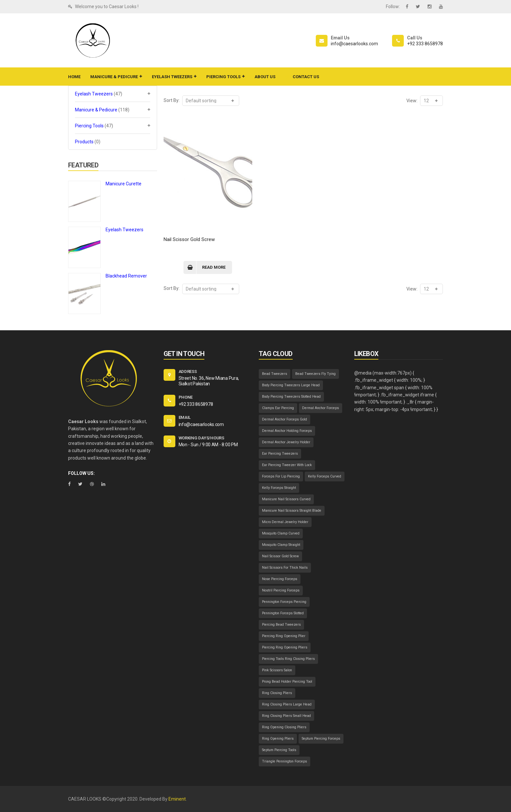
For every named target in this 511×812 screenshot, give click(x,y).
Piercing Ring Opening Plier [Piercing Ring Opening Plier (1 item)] (284, 636)
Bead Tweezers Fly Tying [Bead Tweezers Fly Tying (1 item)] (315, 374)
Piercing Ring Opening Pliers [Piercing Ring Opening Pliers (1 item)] (285, 647)
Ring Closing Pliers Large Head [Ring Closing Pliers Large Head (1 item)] (287, 704)
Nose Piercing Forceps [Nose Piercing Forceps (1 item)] (280, 579)
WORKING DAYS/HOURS (201, 438)
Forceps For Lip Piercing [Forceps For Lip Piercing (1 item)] (281, 476)
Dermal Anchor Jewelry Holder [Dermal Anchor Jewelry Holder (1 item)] (286, 442)
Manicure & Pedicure (96, 110)
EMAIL (185, 417)
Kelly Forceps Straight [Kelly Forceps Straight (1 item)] (279, 488)
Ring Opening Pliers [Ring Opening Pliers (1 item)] (278, 739)
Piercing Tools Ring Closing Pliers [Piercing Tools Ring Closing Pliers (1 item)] (288, 659)
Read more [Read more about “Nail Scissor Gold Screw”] (214, 267)
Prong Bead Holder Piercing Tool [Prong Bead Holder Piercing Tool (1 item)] (287, 682)
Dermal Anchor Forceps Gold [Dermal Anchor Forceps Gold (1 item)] (285, 419)
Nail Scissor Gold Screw (189, 239)
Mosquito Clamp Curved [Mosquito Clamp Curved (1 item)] (281, 533)
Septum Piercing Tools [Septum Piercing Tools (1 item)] (279, 750)
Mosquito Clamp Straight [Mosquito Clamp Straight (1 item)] (281, 545)
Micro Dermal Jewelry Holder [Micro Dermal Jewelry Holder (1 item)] (285, 522)
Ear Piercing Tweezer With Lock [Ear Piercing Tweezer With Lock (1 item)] (287, 465)
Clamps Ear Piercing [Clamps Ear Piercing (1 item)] (278, 408)
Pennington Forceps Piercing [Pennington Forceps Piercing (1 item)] (284, 602)
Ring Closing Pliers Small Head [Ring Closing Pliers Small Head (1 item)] (286, 716)
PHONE (186, 397)
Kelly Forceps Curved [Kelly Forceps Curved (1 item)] (325, 476)
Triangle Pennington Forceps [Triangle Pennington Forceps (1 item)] (285, 761)
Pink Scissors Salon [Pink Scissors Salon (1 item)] (277, 670)
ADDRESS (188, 371)
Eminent (177, 799)
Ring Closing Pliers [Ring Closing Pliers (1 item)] (277, 693)
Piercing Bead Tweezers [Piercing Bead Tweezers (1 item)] (281, 625)
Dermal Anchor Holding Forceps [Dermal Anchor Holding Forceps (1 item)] (287, 431)
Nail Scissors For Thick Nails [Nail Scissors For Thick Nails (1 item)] (285, 568)
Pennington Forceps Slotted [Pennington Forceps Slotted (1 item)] (283, 613)
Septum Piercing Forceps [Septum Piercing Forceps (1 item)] (321, 739)
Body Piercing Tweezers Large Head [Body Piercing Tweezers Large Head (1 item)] (291, 385)
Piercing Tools (89, 126)
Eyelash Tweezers (94, 94)
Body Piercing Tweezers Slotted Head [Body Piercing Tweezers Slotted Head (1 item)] (291, 397)
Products (84, 142)
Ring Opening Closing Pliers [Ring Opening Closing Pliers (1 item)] (284, 727)
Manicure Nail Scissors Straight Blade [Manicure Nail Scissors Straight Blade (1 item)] (292, 511)
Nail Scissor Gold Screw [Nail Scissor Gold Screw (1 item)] (280, 556)
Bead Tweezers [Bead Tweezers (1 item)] (275, 374)
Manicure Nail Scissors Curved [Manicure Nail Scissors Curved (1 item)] (286, 499)
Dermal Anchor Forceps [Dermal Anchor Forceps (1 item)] (321, 408)
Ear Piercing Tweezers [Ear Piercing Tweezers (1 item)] (280, 454)
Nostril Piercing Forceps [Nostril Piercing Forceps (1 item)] (281, 590)
